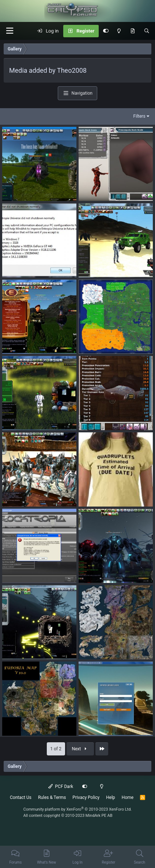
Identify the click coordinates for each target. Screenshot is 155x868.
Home (128, 797)
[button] (10, 31)
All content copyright (68, 816)
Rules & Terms (52, 797)
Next (80, 749)
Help (111, 797)
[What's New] (133, 31)
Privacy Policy (86, 797)
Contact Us (21, 797)
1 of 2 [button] (56, 749)
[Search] (147, 31)
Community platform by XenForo (78, 809)
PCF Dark (61, 786)
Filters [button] (139, 116)
